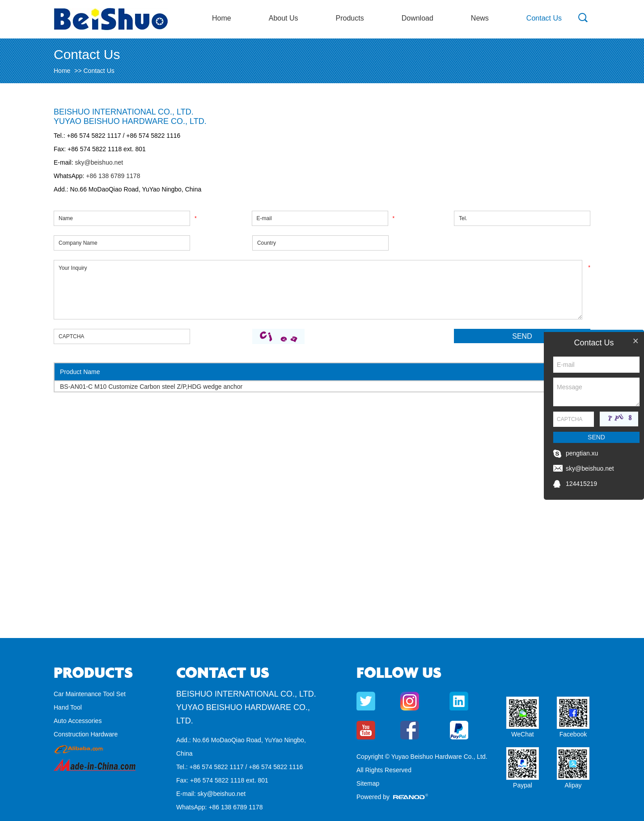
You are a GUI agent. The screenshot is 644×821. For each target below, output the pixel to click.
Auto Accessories (78, 721)
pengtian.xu (582, 453)
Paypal (523, 785)
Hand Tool (68, 707)
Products (350, 18)
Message (596, 392)
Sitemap (368, 783)
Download (417, 18)
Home (222, 18)
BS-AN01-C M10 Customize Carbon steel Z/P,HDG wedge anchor (151, 387)
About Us (284, 18)
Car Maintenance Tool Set (90, 694)
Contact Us (544, 18)
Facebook (573, 734)
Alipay (573, 785)
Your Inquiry (318, 290)
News (480, 18)
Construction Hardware (86, 734)
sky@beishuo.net (99, 162)
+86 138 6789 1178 (112, 176)
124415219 (581, 484)
